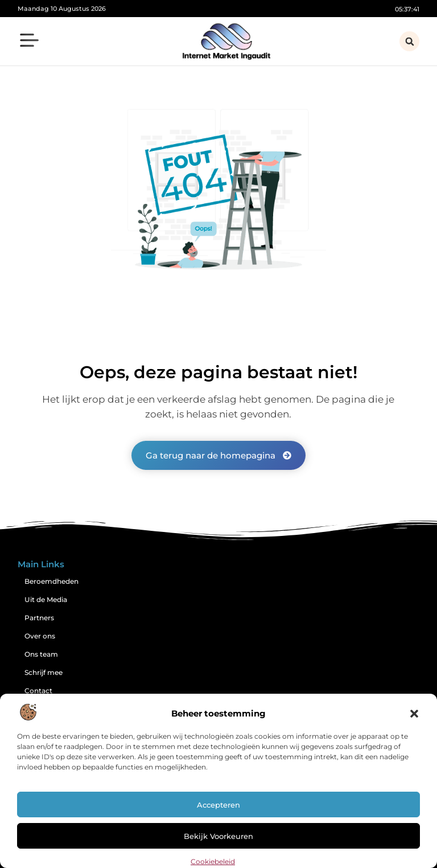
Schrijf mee (44, 672)
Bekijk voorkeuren (218, 836)
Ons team (41, 654)
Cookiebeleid (213, 861)
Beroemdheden (51, 581)
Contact (38, 691)
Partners (39, 618)
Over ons (40, 636)
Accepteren (218, 805)
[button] (414, 714)
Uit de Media (46, 599)
